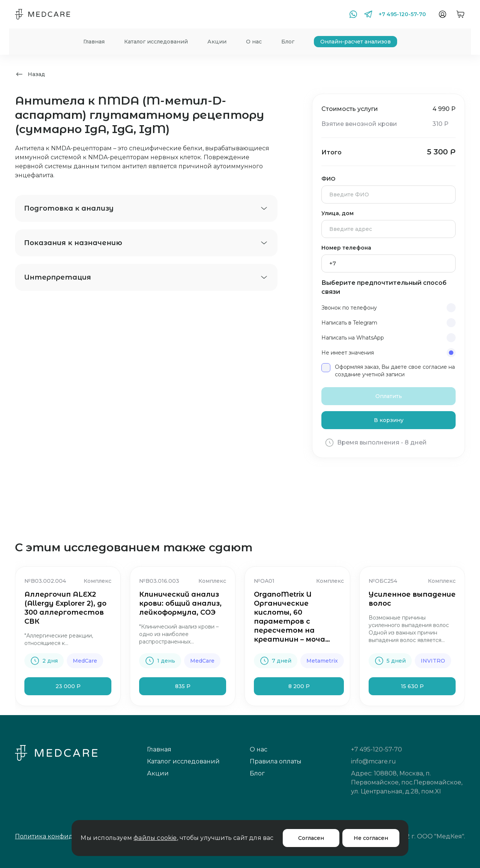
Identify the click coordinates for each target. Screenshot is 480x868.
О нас (254, 42)
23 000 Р (68, 686)
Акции (217, 42)
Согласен (311, 838)
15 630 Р (412, 686)
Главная (94, 42)
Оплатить (389, 396)
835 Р (183, 686)
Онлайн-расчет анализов (355, 42)
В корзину (389, 420)
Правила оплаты (276, 761)
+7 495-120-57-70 (402, 14)
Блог (288, 42)
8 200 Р (299, 686)
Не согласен (371, 838)
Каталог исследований (156, 42)
